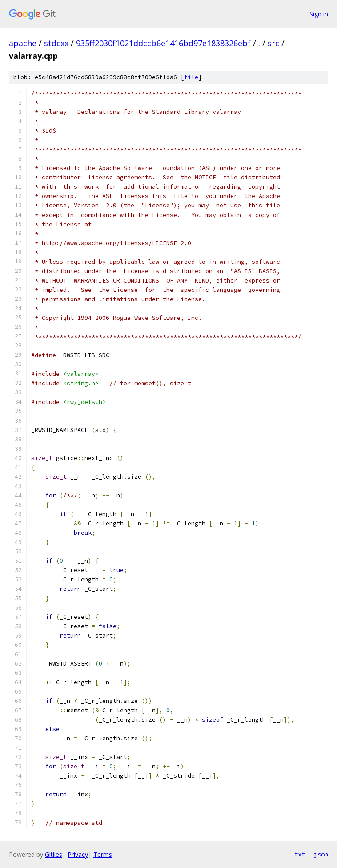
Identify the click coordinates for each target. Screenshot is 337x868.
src (273, 43)
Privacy (78, 854)
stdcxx (56, 43)
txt (300, 854)
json (321, 854)
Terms (103, 854)
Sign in (319, 14)
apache (23, 43)
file (191, 77)
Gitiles (54, 854)
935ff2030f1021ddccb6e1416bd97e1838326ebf (163, 43)
